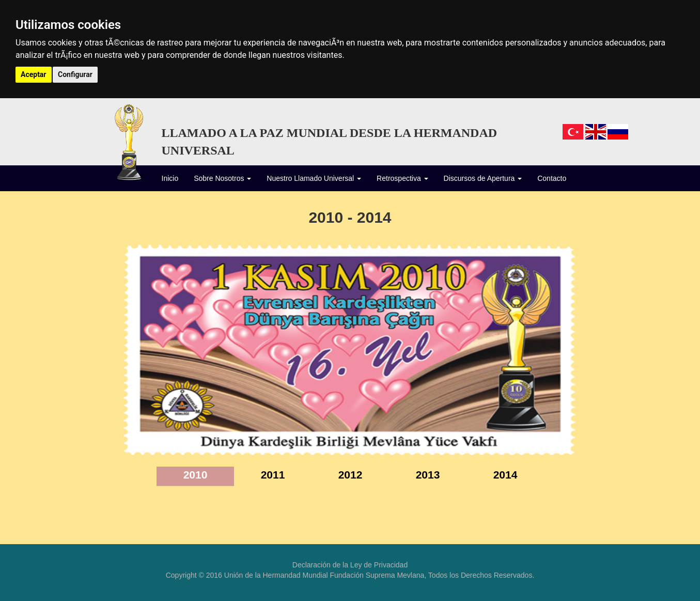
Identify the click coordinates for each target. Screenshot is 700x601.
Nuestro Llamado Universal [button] (314, 178)
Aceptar (34, 74)
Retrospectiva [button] (402, 178)
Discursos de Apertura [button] (483, 178)
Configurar (75, 74)
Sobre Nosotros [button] (222, 178)
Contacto (552, 178)
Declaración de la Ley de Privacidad (350, 565)
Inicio (170, 178)
